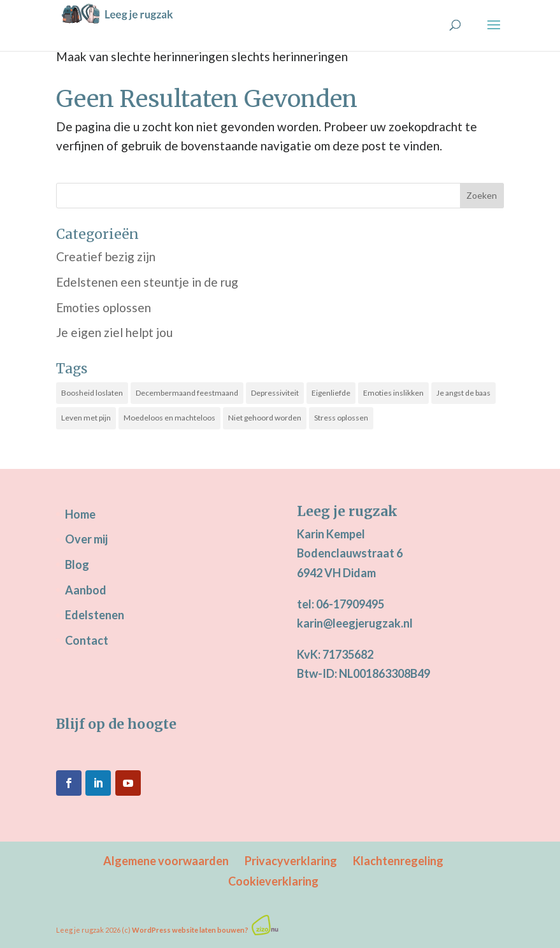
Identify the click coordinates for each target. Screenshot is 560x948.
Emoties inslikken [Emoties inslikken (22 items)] (393, 393)
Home (80, 514)
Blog (77, 564)
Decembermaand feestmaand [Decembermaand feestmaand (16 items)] (187, 393)
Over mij (86, 539)
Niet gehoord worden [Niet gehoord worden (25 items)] (265, 418)
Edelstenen (95, 615)
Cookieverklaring (273, 881)
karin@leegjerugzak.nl (355, 623)
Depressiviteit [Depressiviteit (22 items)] (275, 393)
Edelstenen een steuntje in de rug (147, 282)
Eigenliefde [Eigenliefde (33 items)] (331, 393)
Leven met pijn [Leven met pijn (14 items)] (86, 418)
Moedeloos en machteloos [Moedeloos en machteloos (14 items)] (169, 418)
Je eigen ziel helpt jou (114, 332)
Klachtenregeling (398, 861)
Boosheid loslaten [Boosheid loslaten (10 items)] (92, 393)
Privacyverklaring (291, 861)
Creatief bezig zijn (106, 256)
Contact (87, 640)
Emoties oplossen (104, 307)
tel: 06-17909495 (341, 604)
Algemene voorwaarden (166, 861)
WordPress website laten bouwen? (190, 930)
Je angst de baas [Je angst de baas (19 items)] (463, 393)
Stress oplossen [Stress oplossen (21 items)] (341, 418)
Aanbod (86, 590)
